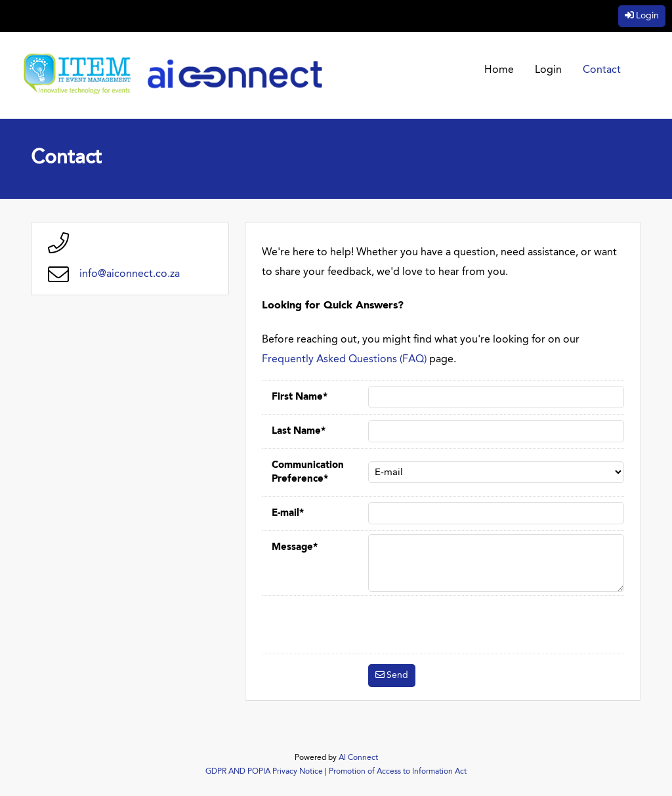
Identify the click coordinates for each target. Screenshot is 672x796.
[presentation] (468, 625)
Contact (602, 70)
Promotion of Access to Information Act (398, 772)
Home (499, 70)
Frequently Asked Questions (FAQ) (344, 360)
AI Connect (358, 758)
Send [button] (397, 675)
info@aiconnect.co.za (130, 274)
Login (647, 16)
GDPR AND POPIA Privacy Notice (264, 772)
